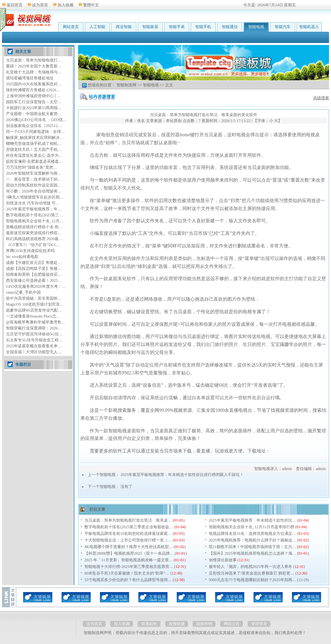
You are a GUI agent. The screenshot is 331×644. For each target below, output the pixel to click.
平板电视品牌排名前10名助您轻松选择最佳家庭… (128, 534)
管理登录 (259, 624)
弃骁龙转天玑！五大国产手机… (34, 150)
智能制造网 (126, 85)
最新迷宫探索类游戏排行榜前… (34, 233)
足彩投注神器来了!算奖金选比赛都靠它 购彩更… (252, 573)
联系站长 (149, 624)
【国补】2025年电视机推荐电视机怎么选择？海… (253, 553)
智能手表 (177, 27)
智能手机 (203, 27)
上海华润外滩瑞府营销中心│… (33, 96)
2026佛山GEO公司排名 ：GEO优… (36, 120)
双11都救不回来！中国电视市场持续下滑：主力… (253, 547)
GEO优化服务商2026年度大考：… (36, 286)
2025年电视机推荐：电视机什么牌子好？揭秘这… (253, 540)
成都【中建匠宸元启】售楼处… (34, 263)
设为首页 (40, 5)
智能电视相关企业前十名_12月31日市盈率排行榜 (252, 527)
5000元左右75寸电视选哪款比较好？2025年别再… (253, 580)
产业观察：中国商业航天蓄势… (34, 114)
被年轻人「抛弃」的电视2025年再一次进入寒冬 (251, 567)
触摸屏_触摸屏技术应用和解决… (35, 138)
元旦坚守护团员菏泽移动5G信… (34, 334)
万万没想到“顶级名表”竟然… (32, 167)
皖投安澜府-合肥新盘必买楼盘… (34, 161)
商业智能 (124, 27)
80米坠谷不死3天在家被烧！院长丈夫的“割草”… (127, 573)
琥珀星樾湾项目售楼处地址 (30, 78)
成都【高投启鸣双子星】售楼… (34, 269)
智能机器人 (309, 27)
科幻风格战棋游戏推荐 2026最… (34, 239)
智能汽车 (283, 27)
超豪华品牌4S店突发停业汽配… (34, 310)
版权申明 (204, 624)
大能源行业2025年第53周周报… (34, 108)
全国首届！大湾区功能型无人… (34, 352)
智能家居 (150, 27)
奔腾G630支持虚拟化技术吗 (30, 251)
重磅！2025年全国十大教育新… (34, 66)
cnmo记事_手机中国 (23, 292)
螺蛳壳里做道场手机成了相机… (34, 144)
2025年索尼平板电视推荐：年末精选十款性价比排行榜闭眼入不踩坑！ (182, 475)
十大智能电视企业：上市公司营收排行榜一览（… (128, 540)
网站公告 (232, 624)
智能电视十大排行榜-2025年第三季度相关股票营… (129, 567)
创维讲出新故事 (223, 560)
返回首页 (15, 5)
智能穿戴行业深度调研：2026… (34, 328)
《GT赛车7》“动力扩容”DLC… (33, 245)
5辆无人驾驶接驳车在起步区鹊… (35, 197)
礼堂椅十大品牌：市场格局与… (34, 72)
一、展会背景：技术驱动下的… (34, 179)
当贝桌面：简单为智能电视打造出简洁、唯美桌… (128, 520)
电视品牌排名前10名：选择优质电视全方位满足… (253, 534)
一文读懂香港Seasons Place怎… (33, 316)
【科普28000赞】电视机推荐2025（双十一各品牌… (129, 553)
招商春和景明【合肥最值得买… (34, 275)
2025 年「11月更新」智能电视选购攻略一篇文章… (129, 560)
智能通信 (230, 27)
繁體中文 (91, 5)
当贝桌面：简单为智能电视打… (34, 60)
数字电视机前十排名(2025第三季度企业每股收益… (129, 527)
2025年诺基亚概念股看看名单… (34, 346)
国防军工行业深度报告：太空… (34, 102)
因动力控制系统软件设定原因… (34, 185)
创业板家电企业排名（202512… (34, 126)
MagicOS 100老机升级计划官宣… (35, 304)
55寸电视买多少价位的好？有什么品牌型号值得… (128, 580)
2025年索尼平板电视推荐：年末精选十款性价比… (253, 520)
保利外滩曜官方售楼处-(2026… (33, 90)
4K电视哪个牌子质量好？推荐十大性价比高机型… (129, 547)
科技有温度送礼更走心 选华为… (34, 155)
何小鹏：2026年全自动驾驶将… (34, 191)
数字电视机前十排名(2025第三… (34, 215)
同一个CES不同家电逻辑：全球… (35, 132)
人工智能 (97, 27)
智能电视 (256, 27)
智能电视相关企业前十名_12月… (35, 221)
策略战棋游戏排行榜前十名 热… (34, 227)
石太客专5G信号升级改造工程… (34, 340)
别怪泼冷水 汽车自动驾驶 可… (33, 203)
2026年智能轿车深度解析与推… (34, 173)
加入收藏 (66, 5)
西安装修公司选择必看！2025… (34, 280)
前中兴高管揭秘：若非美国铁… (34, 298)
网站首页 (71, 27)
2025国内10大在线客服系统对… (34, 84)
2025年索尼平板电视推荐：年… (34, 209)
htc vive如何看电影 (22, 257)
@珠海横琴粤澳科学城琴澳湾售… (36, 322)
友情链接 (177, 624)
